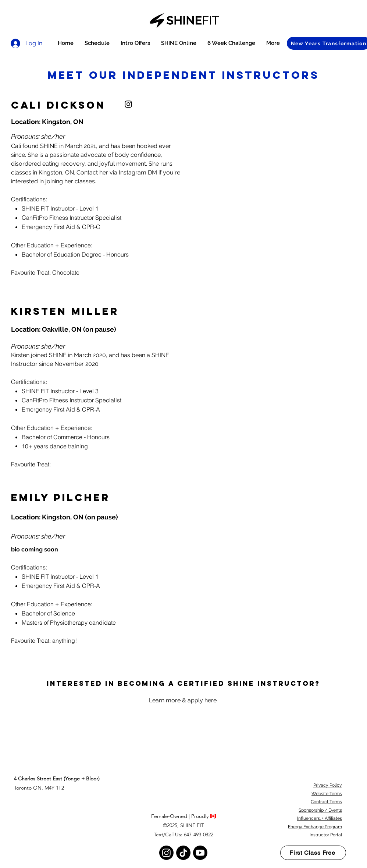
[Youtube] (200, 853)
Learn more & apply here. (183, 700)
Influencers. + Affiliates (320, 818)
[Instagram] (166, 853)
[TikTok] (183, 853)
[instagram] (128, 104)
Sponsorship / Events (320, 810)
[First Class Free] (313, 853)
